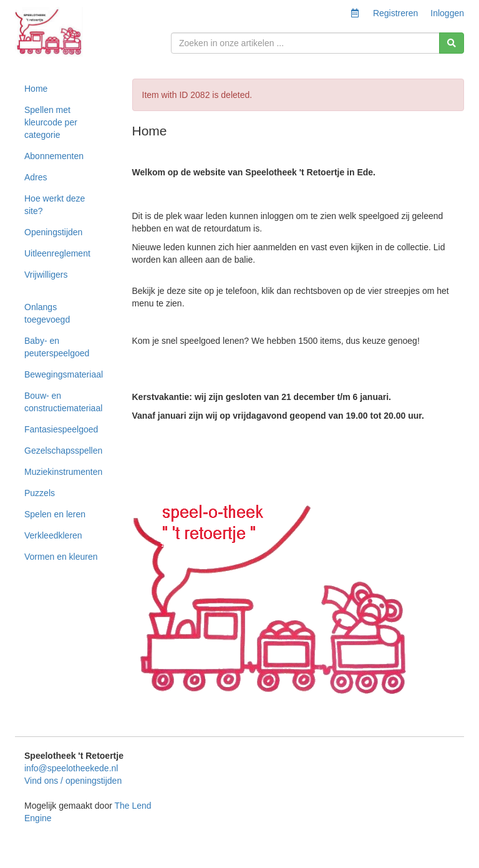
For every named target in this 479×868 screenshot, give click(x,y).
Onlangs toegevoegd (47, 313)
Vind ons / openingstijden (73, 781)
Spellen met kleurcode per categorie (51, 122)
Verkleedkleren (53, 535)
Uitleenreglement (57, 253)
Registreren (395, 13)
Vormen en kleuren (61, 557)
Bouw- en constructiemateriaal (63, 402)
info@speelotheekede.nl (71, 768)
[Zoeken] (452, 43)
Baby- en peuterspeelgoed (57, 347)
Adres (36, 177)
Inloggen (447, 13)
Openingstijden (53, 232)
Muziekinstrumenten (63, 472)
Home (36, 89)
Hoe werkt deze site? (55, 205)
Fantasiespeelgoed (61, 429)
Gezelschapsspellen (63, 451)
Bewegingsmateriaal (64, 374)
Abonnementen (54, 156)
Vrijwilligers (46, 275)
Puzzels (40, 493)
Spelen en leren (55, 514)
